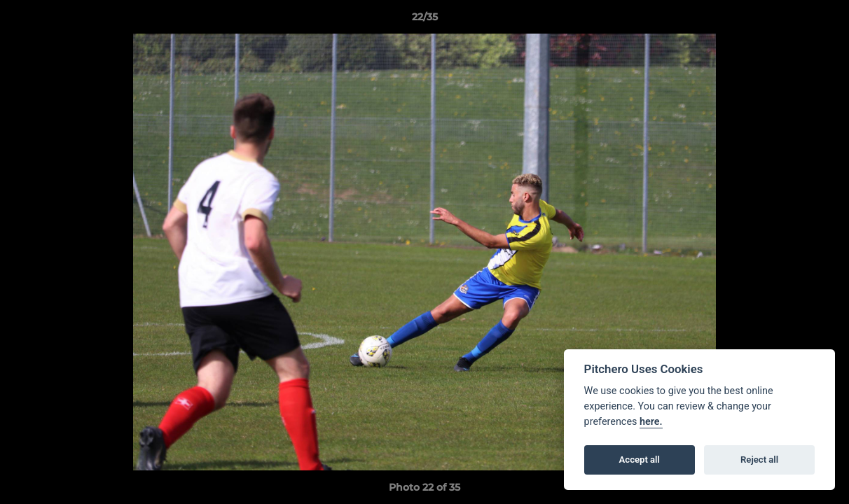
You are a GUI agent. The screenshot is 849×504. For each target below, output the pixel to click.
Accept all (640, 460)
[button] (824, 20)
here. (651, 422)
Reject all (759, 460)
